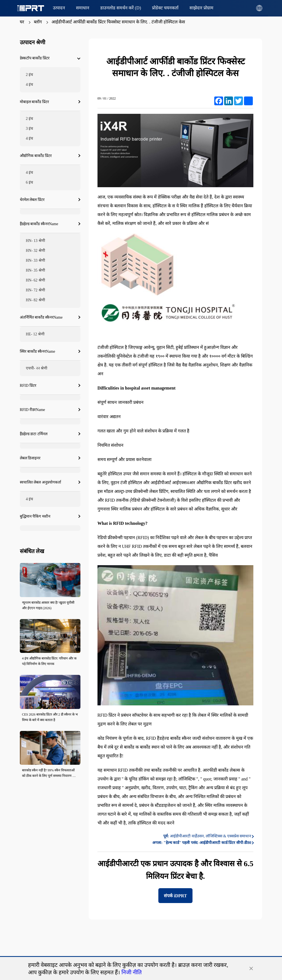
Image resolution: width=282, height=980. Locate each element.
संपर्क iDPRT (175, 896)
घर (22, 22)
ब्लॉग (38, 22)
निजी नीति (131, 972)
